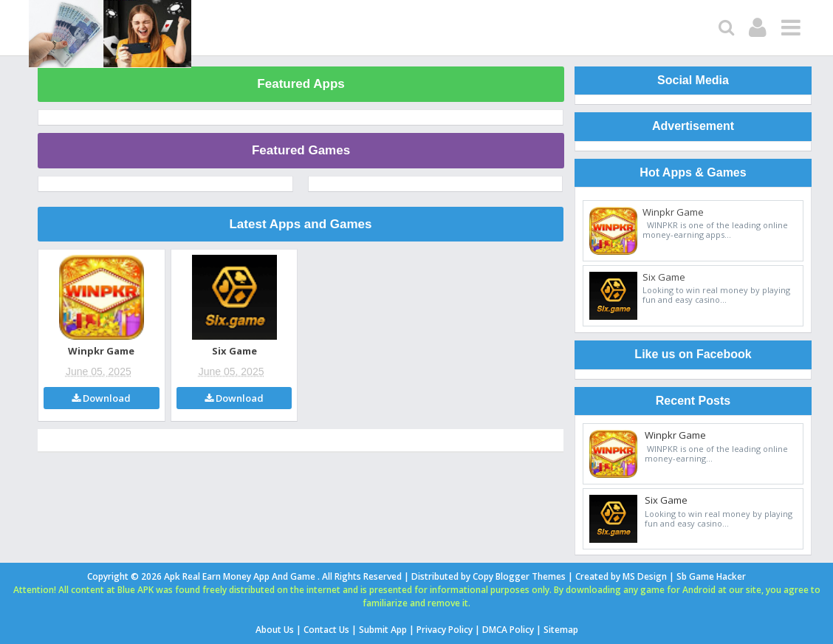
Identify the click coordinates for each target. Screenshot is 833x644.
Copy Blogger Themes (519, 576)
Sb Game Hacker (711, 576)
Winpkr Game (101, 351)
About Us (275, 630)
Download (101, 398)
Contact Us (326, 630)
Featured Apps (301, 84)
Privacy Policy (445, 630)
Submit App (383, 630)
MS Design (645, 576)
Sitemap (561, 630)
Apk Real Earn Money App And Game (241, 576)
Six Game (234, 351)
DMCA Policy (508, 630)
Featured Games (301, 150)
